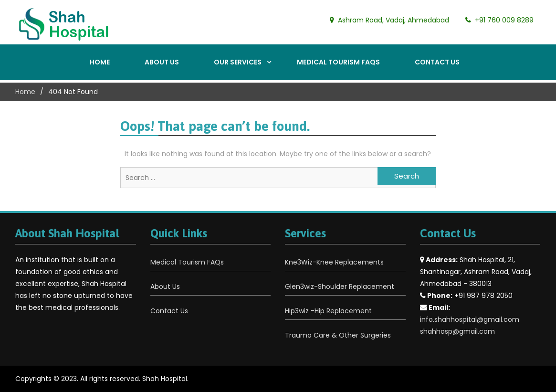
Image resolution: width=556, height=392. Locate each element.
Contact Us (437, 62)
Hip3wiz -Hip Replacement (328, 311)
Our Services (238, 62)
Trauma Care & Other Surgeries (338, 335)
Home (100, 62)
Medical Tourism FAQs (338, 62)
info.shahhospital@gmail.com (470, 319)
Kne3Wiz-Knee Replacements (334, 262)
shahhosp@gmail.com (457, 331)
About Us (162, 62)
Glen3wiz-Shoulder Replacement (340, 286)
